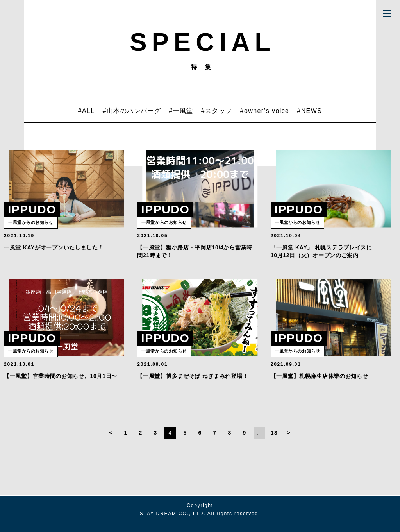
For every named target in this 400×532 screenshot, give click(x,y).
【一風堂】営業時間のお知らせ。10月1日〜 (61, 384)
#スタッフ (217, 111)
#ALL (87, 111)
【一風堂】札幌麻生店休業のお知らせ (320, 384)
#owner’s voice (265, 111)
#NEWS (309, 111)
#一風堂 (181, 111)
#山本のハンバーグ (132, 111)
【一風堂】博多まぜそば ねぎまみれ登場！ (193, 384)
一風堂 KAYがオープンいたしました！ (54, 251)
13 (274, 441)
